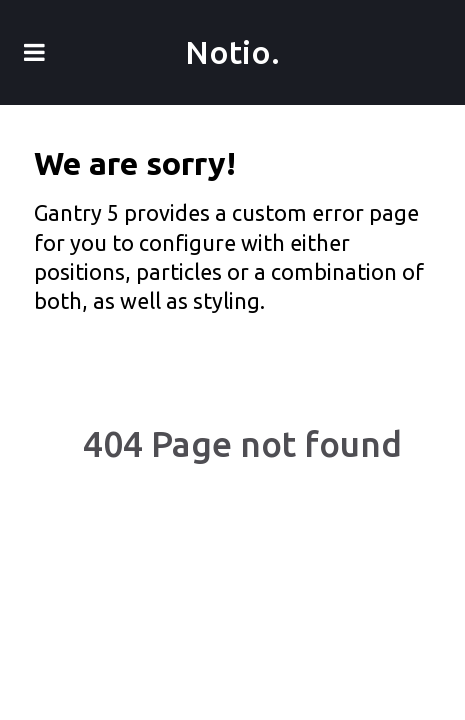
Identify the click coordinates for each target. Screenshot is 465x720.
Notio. (232, 52)
